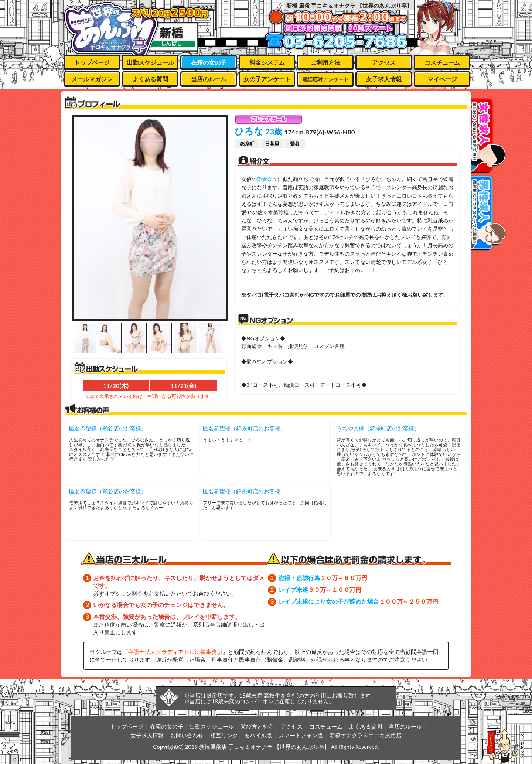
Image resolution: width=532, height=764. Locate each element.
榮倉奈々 (267, 179)
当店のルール (209, 79)
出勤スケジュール (150, 62)
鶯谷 (295, 144)
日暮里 (272, 144)
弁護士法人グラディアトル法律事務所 (175, 652)
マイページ (442, 79)
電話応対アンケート (325, 79)
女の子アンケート (267, 79)
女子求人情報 (384, 79)
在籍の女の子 (209, 62)
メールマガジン (92, 79)
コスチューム (442, 62)
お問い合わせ (187, 735)
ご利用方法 (325, 62)
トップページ (92, 62)
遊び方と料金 (257, 726)
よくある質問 (150, 79)
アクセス (384, 62)
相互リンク (224, 735)
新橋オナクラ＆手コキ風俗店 (366, 735)
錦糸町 (247, 144)
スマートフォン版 (301, 735)
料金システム (267, 62)
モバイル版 (258, 735)
